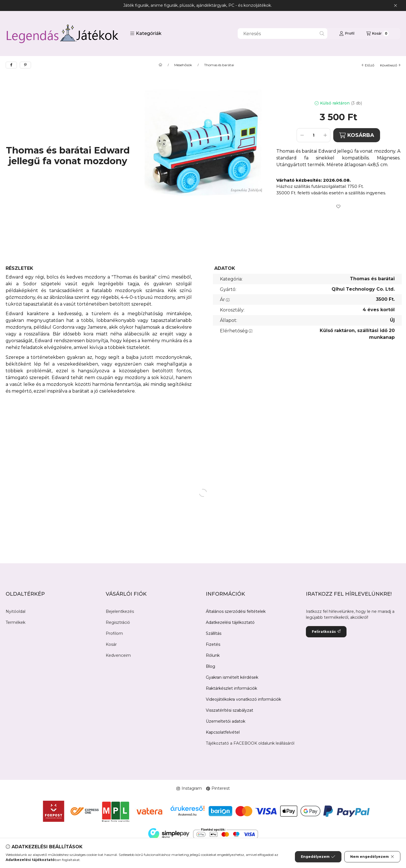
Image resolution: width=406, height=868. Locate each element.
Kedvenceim (118, 655)
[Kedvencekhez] (338, 206)
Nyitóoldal (16, 611)
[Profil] (347, 34)
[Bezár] (395, 6)
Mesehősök (183, 65)
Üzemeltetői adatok (226, 721)
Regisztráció (118, 622)
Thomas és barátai (219, 65)
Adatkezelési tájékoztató (230, 622)
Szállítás (214, 633)
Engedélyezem (318, 857)
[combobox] (283, 34)
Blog (210, 666)
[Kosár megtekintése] (378, 34)
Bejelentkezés (120, 611)
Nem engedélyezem (372, 857)
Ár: (225, 300)
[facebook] (11, 65)
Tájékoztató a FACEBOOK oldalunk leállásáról (250, 743)
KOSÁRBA (357, 135)
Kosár (111, 644)
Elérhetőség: (236, 331)
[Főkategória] (160, 65)
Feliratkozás (326, 632)
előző (368, 65)
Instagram (189, 788)
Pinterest (218, 788)
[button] (146, 34)
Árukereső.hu (187, 814)
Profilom (114, 633)
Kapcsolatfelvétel (223, 732)
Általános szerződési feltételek (236, 611)
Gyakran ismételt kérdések (232, 677)
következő (390, 65)
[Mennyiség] (314, 135)
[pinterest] (25, 65)
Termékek (16, 622)
